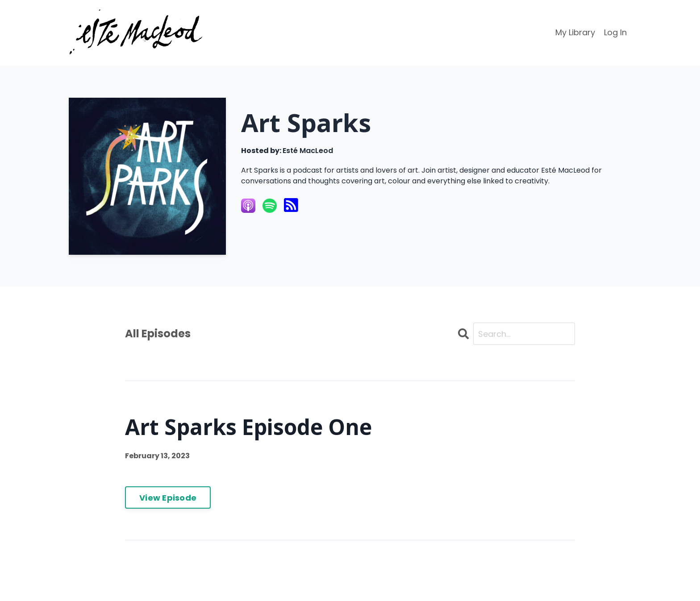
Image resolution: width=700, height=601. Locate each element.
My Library (575, 32)
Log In (615, 32)
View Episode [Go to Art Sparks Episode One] (168, 498)
